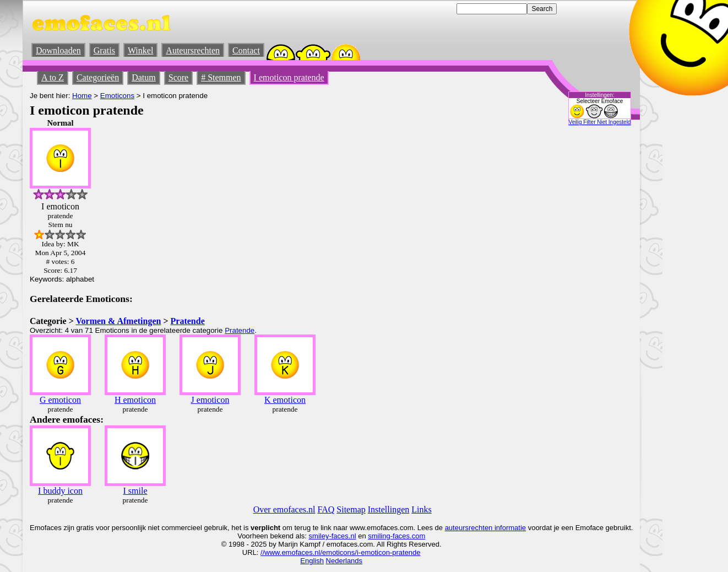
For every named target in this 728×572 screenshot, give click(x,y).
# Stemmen (221, 77)
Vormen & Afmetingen (118, 321)
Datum (144, 77)
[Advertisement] (537, 284)
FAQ (326, 509)
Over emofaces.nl (284, 509)
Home (82, 96)
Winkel (140, 50)
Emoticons (117, 96)
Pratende (188, 321)
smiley (319, 536)
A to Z (53, 77)
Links (421, 509)
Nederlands (344, 561)
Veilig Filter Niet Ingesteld (600, 122)
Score (178, 77)
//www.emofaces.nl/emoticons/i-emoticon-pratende (340, 552)
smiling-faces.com (396, 536)
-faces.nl (342, 536)
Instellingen (389, 509)
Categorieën (98, 77)
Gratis (104, 50)
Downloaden (58, 50)
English (312, 561)
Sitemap (351, 509)
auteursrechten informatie (485, 528)
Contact (246, 50)
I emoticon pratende (289, 77)
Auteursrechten (193, 50)
